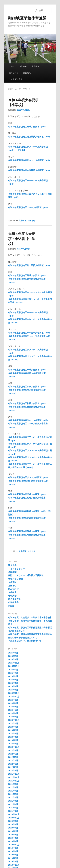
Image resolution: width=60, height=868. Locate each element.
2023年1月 (13, 744)
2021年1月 (13, 811)
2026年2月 (13, 656)
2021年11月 (14, 777)
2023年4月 (13, 737)
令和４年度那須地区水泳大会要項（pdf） (27, 387)
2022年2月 (13, 767)
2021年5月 (13, 797)
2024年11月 (14, 693)
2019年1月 (13, 862)
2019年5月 (13, 858)
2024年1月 (13, 717)
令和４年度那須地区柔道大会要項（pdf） (27, 494)
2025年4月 (13, 683)
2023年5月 (13, 734)
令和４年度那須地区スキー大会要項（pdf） (28, 207)
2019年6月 (13, 855)
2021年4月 (13, 801)
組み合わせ (14, 73)
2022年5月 (13, 757)
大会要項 (36, 66)
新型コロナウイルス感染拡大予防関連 (26, 575)
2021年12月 (14, 774)
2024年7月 (13, 703)
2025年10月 (14, 666)
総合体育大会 (14, 599)
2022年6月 (13, 754)
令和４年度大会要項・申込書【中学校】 (22, 239)
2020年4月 (13, 838)
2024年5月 (13, 710)
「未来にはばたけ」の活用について (25, 641)
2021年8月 (13, 787)
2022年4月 (13, 760)
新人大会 (12, 565)
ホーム (12, 66)
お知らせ (23, 66)
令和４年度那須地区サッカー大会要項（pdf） (30, 160)
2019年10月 (14, 845)
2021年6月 (13, 794)
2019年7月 (13, 851)
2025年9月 (13, 670)
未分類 (11, 606)
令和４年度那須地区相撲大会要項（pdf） (27, 403)
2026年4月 (13, 653)
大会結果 (27, 73)
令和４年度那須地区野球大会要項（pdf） (27, 127)
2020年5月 (13, 835)
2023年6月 (13, 730)
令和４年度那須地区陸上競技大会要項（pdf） (30, 137)
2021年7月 (13, 791)
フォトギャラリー (16, 79)
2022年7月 (13, 750)
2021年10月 (14, 781)
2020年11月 (14, 814)
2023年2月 (13, 740)
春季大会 (12, 596)
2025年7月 (13, 673)
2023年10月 (14, 720)
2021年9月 (13, 784)
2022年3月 (13, 764)
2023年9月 (13, 724)
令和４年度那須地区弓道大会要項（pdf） (27, 531)
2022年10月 (14, 747)
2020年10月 (14, 818)
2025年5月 (13, 680)
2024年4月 (13, 713)
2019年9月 (13, 848)
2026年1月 (13, 659)
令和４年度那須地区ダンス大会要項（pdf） (28, 477)
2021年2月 (13, 808)
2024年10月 (14, 697)
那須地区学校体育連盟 (27, 18)
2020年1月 (13, 841)
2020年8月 (13, 824)
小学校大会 (13, 602)
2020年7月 (13, 828)
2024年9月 (13, 700)
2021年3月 (13, 804)
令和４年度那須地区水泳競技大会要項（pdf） (30, 170)
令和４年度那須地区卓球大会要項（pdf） (27, 370)
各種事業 (12, 572)
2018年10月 (14, 865)
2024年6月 (13, 707)
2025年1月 (13, 690)
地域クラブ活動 (15, 579)
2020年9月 (13, 821)
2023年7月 (13, 727)
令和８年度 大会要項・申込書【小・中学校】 (30, 618)
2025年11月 (14, 663)
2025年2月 (13, 686)
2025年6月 (13, 676)
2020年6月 (13, 831)
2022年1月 (13, 771)
